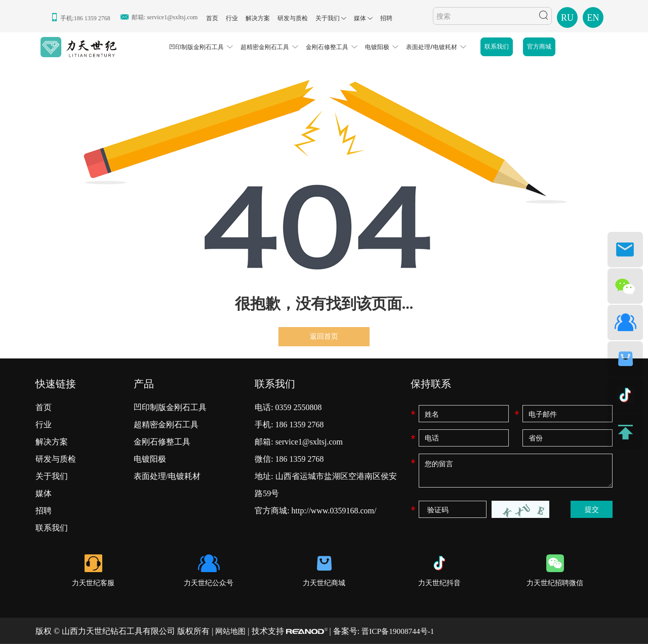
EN (593, 18)
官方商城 (539, 47)
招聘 (386, 18)
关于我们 (328, 18)
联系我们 (497, 47)
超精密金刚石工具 (265, 47)
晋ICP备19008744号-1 (401, 631)
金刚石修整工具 (327, 47)
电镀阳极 (377, 47)
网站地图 (231, 631)
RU (567, 18)
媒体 (360, 18)
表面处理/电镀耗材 (432, 47)
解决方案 (258, 18)
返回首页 (324, 336)
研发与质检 (293, 18)
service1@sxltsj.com (172, 17)
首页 (212, 18)
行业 (232, 18)
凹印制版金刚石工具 (196, 47)
